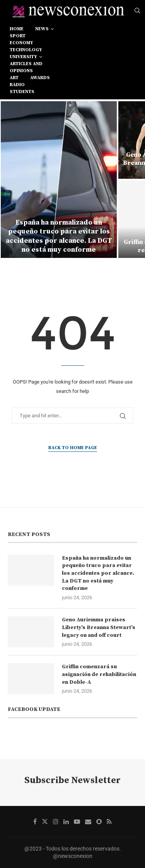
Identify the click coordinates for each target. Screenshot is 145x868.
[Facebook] (35, 821)
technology (26, 50)
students (22, 92)
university (23, 57)
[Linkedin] (66, 821)
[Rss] (109, 821)
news (42, 29)
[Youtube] (77, 821)
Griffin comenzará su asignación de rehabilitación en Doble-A (99, 674)
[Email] (88, 821)
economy (21, 43)
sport (18, 36)
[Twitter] (45, 821)
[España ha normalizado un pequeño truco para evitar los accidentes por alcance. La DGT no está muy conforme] (59, 180)
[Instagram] (56, 821)
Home (17, 29)
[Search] (137, 11)
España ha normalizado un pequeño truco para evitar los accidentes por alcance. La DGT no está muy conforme (59, 236)
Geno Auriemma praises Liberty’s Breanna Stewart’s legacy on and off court (99, 627)
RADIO (17, 85)
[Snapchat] (99, 821)
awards (40, 78)
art (14, 78)
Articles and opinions (26, 67)
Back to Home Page (73, 448)
